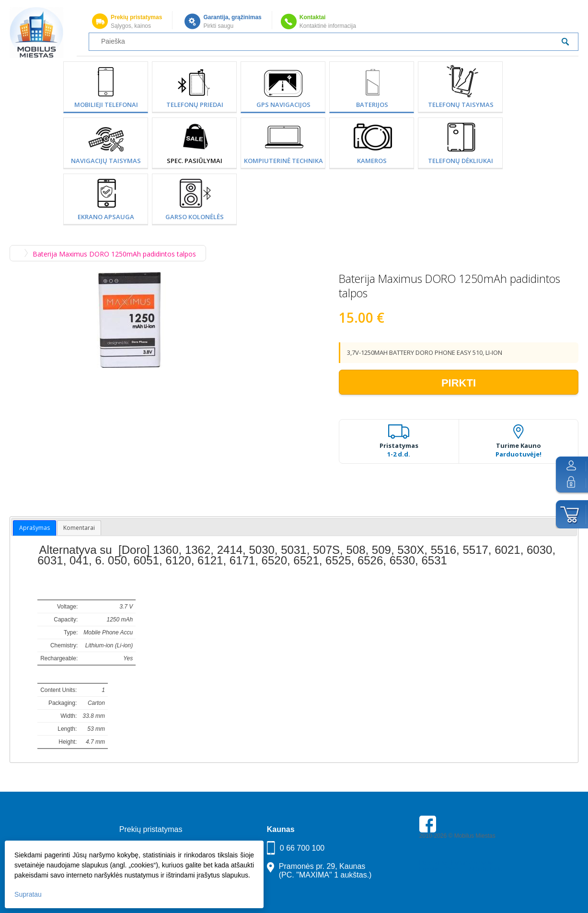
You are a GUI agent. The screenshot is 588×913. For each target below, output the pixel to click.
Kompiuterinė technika (283, 161)
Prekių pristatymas (136, 17)
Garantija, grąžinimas (232, 17)
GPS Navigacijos (283, 105)
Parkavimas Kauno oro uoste (456, 863)
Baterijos (372, 105)
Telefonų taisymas (461, 105)
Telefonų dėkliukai (461, 161)
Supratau (28, 894)
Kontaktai (313, 17)
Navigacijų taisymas (106, 161)
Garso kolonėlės (195, 217)
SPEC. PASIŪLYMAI (195, 161)
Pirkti (459, 383)
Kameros (372, 161)
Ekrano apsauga (106, 217)
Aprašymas (35, 528)
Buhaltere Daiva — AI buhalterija (461, 869)
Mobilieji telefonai (106, 105)
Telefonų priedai (195, 105)
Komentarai (79, 528)
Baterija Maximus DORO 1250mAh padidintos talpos (114, 254)
